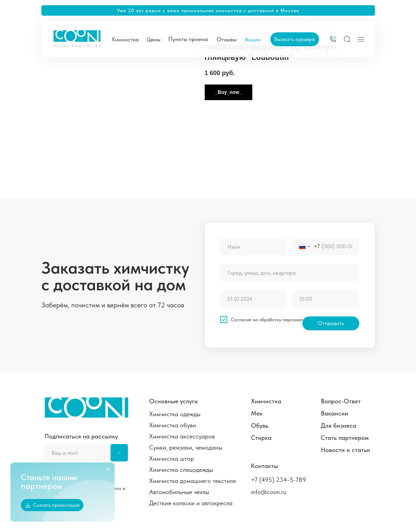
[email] (76, 453)
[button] (295, 39)
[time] (326, 299)
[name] (254, 247)
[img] (333, 39)
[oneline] (290, 273)
